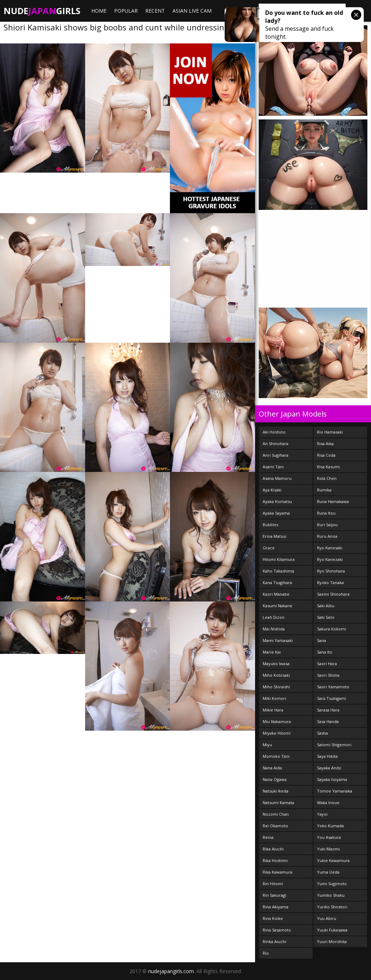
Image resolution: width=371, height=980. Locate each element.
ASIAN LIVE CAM (192, 11)
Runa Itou (326, 513)
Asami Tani (273, 467)
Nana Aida (272, 768)
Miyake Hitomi (277, 733)
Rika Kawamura (278, 872)
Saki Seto (326, 617)
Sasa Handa (328, 721)
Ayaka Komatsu (277, 501)
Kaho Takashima (278, 571)
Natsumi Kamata (278, 802)
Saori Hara (327, 664)
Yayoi (322, 814)
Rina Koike (273, 918)
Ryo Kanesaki (330, 548)
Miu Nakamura (277, 721)
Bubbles (270, 525)
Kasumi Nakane (278, 606)
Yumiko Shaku (331, 895)
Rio (266, 953)
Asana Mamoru (277, 478)
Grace (269, 548)
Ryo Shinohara (331, 571)
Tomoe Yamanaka (335, 791)
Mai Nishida (274, 629)
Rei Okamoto (275, 826)
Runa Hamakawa (333, 501)
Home (99, 11)
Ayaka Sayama (276, 513)
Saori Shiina (328, 675)
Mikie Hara (273, 710)
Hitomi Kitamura (279, 559)
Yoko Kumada (330, 826)
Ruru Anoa (327, 536)
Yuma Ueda (328, 872)
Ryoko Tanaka (330, 582)
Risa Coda (326, 455)
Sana (322, 640)
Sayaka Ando (329, 768)
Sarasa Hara (328, 710)
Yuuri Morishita (332, 941)
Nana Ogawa (275, 779)
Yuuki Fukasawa (332, 930)
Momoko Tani (276, 756)
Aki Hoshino (274, 432)
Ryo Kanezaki (330, 559)
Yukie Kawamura (333, 860)
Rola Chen (327, 478)
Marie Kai (272, 652)
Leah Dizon (274, 617)
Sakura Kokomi (332, 629)
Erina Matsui (274, 536)
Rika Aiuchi (273, 849)
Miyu (267, 745)
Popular (126, 11)
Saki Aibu (326, 606)
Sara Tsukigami (332, 698)
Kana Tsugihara (277, 582)
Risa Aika (325, 443)
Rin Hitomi (273, 884)
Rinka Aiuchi (274, 941)
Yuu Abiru (327, 918)
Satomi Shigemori (334, 745)
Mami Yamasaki (278, 640)
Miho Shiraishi (276, 687)
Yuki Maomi (328, 849)
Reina (268, 837)
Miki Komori (274, 698)
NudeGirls (42, 11)
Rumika (324, 490)
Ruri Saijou (327, 525)
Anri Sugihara (276, 455)
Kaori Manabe (276, 594)
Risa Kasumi (328, 467)
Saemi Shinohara (333, 594)
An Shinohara (276, 443)
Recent (155, 11)
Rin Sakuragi (274, 895)
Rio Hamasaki (330, 432)
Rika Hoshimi (275, 860)
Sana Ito (325, 652)
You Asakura (329, 837)
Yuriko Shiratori (332, 907)
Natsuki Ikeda (276, 791)
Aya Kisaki (272, 490)
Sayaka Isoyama (332, 779)
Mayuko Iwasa (276, 664)
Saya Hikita (327, 756)
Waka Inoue (328, 802)
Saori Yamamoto (333, 687)
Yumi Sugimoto (332, 884)
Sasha (322, 733)
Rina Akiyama (276, 907)
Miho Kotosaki (276, 675)
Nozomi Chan (276, 814)
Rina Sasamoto (277, 930)
